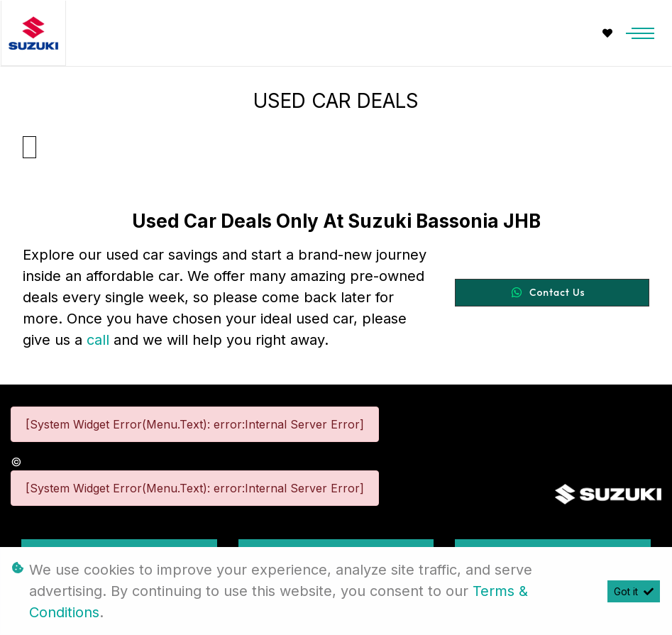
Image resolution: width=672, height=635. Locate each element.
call (100, 340)
